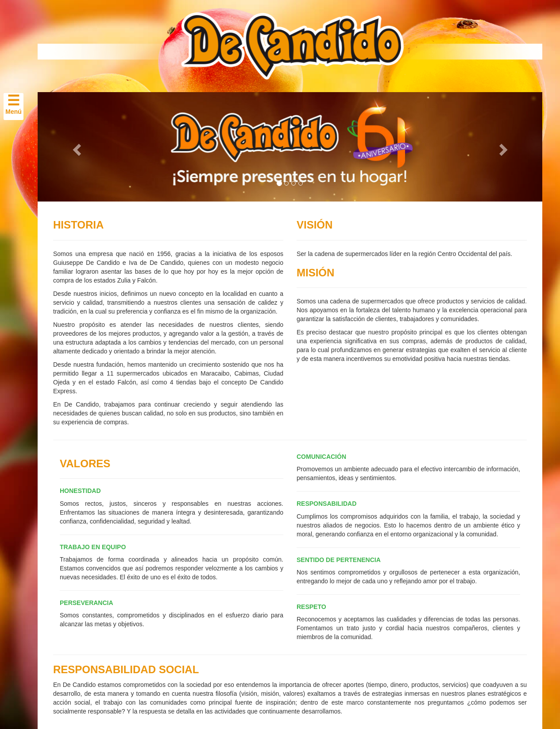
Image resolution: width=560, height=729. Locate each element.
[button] (75, 147)
